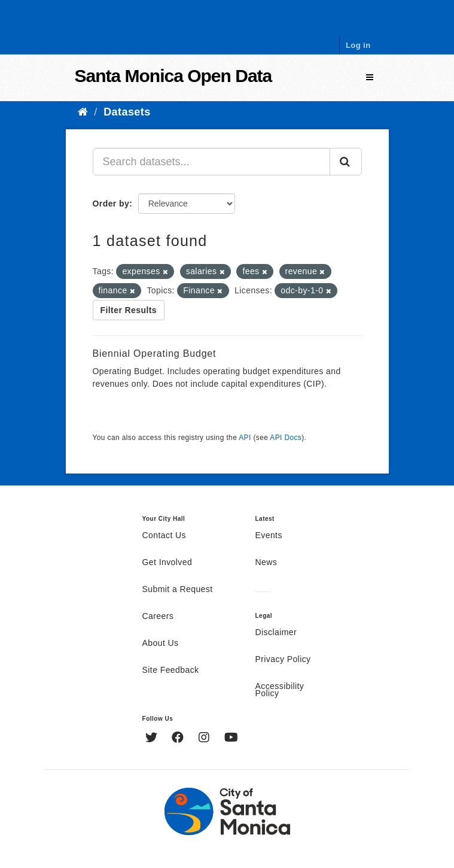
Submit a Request (178, 590)
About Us (161, 644)
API (245, 438)
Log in (358, 45)
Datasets (127, 112)
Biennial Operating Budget (155, 353)
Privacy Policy (283, 660)
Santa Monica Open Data (173, 76)
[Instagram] (205, 739)
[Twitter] (153, 739)
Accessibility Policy (280, 690)
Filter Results (129, 310)
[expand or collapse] (370, 78)
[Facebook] (179, 739)
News (266, 563)
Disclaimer (276, 633)
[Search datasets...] (211, 162)
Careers (158, 617)
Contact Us (164, 536)
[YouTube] (231, 739)
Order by (111, 204)
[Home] (83, 112)
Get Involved (167, 563)
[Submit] (346, 162)
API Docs (286, 438)
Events (269, 536)
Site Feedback (171, 670)
